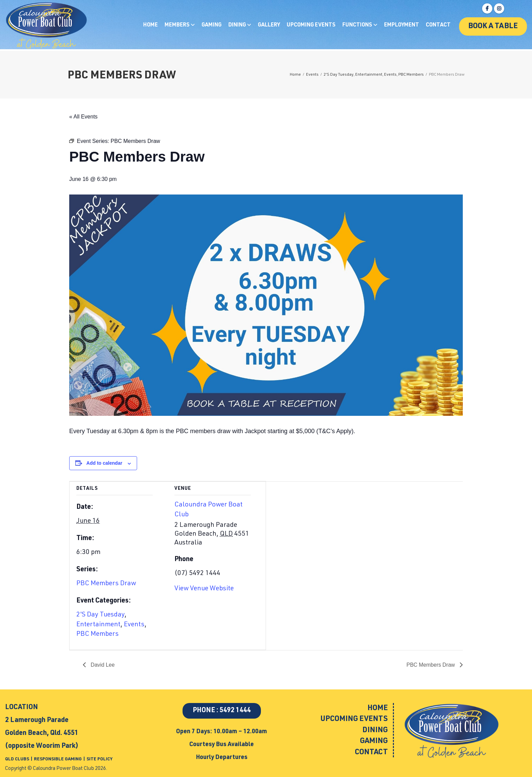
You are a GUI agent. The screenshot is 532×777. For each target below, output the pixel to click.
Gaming (212, 25)
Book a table (493, 26)
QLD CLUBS (18, 760)
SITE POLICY (99, 760)
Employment (402, 25)
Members (178, 25)
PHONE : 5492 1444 (222, 711)
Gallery (269, 25)
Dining (238, 25)
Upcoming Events (311, 25)
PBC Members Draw (106, 584)
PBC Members (98, 634)
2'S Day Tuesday (100, 615)
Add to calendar (104, 463)
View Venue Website (204, 589)
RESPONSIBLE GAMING (58, 760)
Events (134, 625)
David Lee (102, 665)
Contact (438, 25)
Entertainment (98, 625)
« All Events (83, 117)
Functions (358, 25)
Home (150, 25)
